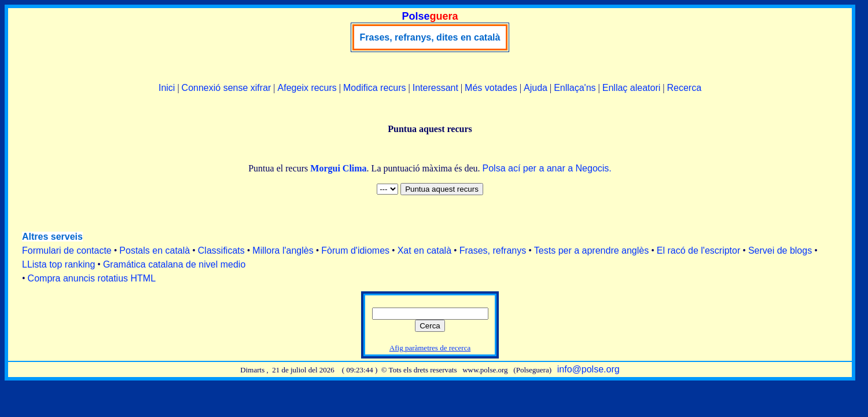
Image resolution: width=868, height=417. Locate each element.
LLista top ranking (58, 264)
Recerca (684, 88)
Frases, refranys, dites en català (430, 37)
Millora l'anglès (283, 250)
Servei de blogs (780, 250)
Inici (167, 88)
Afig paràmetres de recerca (430, 348)
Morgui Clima (338, 168)
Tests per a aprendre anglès (591, 250)
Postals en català (155, 250)
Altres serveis (52, 237)
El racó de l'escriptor (698, 250)
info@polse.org (589, 369)
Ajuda (536, 88)
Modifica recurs (374, 88)
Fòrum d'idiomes (355, 250)
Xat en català (424, 250)
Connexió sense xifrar (227, 88)
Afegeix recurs (307, 88)
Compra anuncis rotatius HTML (92, 278)
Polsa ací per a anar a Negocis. (547, 168)
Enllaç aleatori (632, 88)
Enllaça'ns (575, 88)
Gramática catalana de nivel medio (174, 264)
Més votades (491, 88)
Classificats (221, 250)
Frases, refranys (493, 250)
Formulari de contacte (67, 250)
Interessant (435, 88)
